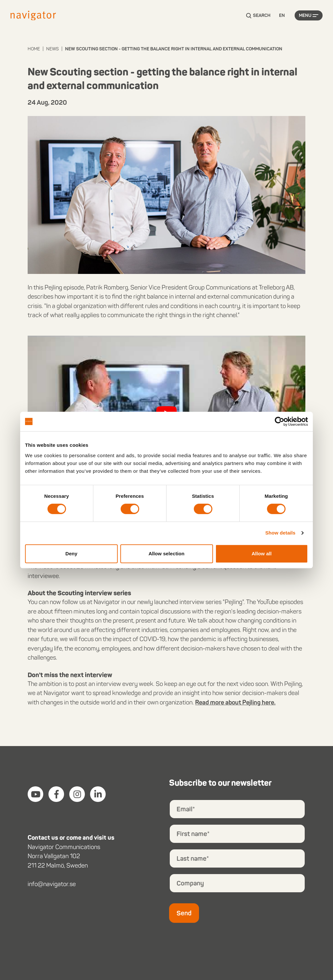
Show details (280, 533)
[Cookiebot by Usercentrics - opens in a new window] (280, 421)
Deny (71, 554)
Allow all (262, 554)
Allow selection (167, 554)
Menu (305, 15)
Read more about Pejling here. (235, 702)
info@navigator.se (52, 884)
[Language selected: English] (282, 16)
